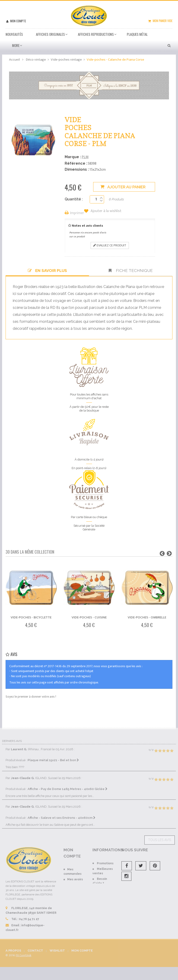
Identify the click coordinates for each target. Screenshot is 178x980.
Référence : (76, 163)
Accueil (14, 60)
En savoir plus (47, 271)
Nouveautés (14, 34)
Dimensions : (77, 169)
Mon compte (18, 21)
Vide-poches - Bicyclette (31, 617)
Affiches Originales (50, 34)
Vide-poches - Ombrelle (147, 617)
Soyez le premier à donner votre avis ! (31, 697)
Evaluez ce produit (110, 245)
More (16, 45)
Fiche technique (131, 271)
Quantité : (74, 199)
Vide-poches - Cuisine (89, 617)
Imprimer (77, 213)
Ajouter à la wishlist (106, 211)
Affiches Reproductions (96, 34)
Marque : (73, 157)
